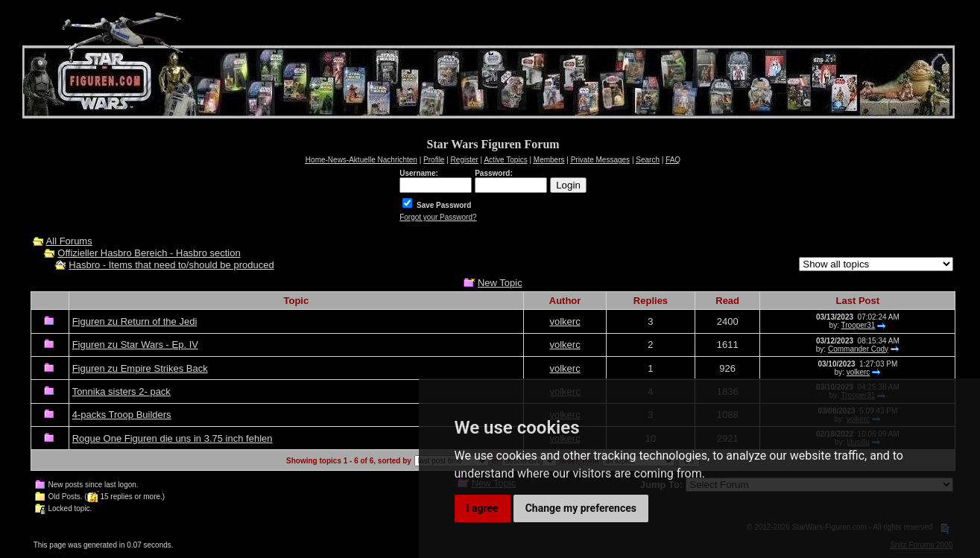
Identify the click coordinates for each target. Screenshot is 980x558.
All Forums (69, 241)
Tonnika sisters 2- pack (121, 391)
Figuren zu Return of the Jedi (135, 321)
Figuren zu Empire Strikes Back (140, 368)
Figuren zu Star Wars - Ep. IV (135, 345)
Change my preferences (581, 508)
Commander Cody (858, 349)
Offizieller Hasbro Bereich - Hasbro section (149, 253)
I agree (483, 508)
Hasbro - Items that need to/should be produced (171, 265)
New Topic (500, 283)
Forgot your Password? (438, 217)
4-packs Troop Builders (122, 415)
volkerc (565, 321)
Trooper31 (859, 325)
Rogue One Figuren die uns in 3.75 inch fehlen (173, 438)
